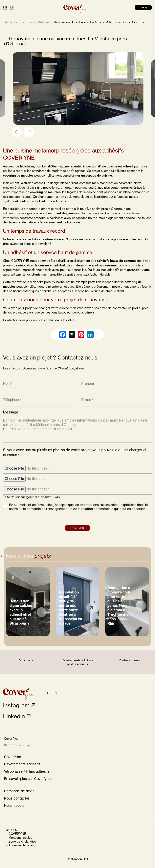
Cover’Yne (13, 757)
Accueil (10, 22)
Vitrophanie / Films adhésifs (27, 771)
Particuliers (26, 660)
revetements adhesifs (34, 22)
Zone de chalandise (22, 841)
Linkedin (14, 716)
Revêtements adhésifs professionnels (77, 662)
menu (143, 7)
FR (5, 7)
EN (12, 7)
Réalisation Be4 (77, 859)
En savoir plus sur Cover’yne (27, 779)
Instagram (16, 705)
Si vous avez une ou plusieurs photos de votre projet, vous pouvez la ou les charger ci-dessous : (75, 459)
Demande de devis (19, 791)
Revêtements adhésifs (22, 764)
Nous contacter (17, 798)
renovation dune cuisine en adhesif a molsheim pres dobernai (99, 22)
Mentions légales (20, 838)
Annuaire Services (21, 845)
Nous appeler (15, 805)
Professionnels (129, 660)
